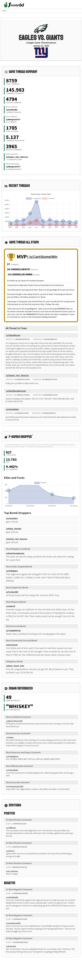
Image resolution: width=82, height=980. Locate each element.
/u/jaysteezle (12, 645)
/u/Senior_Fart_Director (17, 157)
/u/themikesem (13, 335)
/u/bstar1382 (11, 946)
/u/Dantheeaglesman (16, 391)
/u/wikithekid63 (12, 897)
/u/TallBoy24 (11, 828)
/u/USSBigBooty (12, 756)
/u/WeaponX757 (13, 119)
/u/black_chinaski (14, 529)
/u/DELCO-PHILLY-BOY (14, 721)
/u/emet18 (11, 606)
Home (4, 11)
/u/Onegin (10, 737)
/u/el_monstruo (12, 871)
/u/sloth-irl (10, 851)
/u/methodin (12, 110)
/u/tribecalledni (12, 770)
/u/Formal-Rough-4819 (15, 786)
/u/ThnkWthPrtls (13, 631)
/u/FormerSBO (12, 592)
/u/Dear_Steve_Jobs (15, 666)
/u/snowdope (12, 409)
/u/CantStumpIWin (43, 257)
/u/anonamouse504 (13, 923)
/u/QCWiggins (12, 571)
